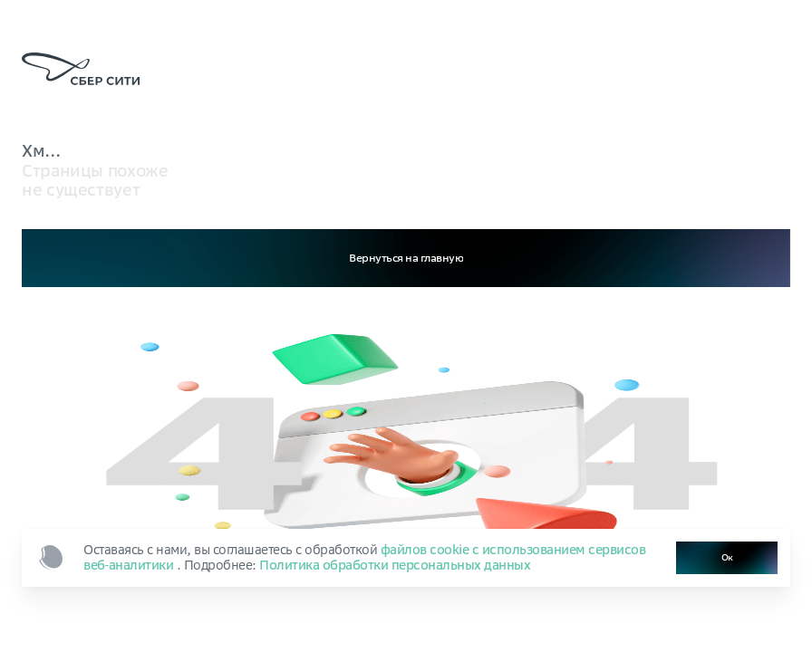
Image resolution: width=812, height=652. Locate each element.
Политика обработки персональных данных (395, 565)
